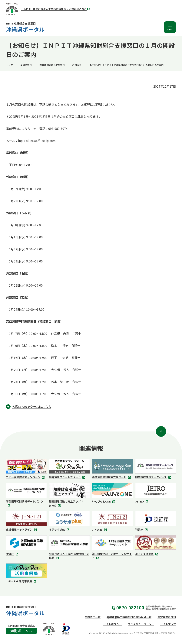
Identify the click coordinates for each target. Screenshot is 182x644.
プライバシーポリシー (141, 624)
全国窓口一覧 (93, 617)
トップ (9, 65)
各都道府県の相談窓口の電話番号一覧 (129, 617)
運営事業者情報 (167, 617)
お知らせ (77, 65)
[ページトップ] (161, 431)
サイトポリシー (112, 624)
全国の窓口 (26, 65)
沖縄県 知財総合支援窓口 (52, 65)
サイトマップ (168, 624)
